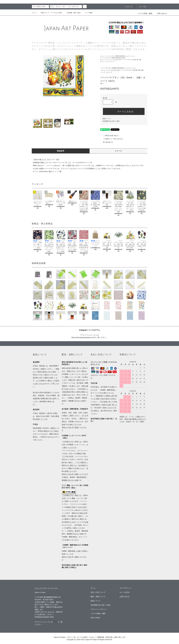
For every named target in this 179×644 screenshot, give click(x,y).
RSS (92, 618)
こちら (55, 622)
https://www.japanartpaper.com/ (83, 337)
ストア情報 (87, 13)
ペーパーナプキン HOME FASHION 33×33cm (114, 58)
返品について (107, 119)
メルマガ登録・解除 (145, 13)
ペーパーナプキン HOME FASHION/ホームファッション (120, 56)
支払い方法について (98, 592)
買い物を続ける (107, 142)
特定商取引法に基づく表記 (111, 121)
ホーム (34, 13)
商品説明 (61, 151)
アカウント (128, 7)
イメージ (118, 151)
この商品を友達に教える (109, 136)
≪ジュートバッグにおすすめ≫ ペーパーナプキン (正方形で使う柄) (123, 60)
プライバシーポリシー (99, 609)
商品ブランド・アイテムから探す (50, 13)
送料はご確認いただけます (75, 474)
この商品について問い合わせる (112, 139)
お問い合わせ (160, 13)
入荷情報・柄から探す (72, 13)
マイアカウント (125, 588)
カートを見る (124, 592)
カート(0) (141, 7)
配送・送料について (98, 597)
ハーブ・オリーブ (110, 61)
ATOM (98, 618)
